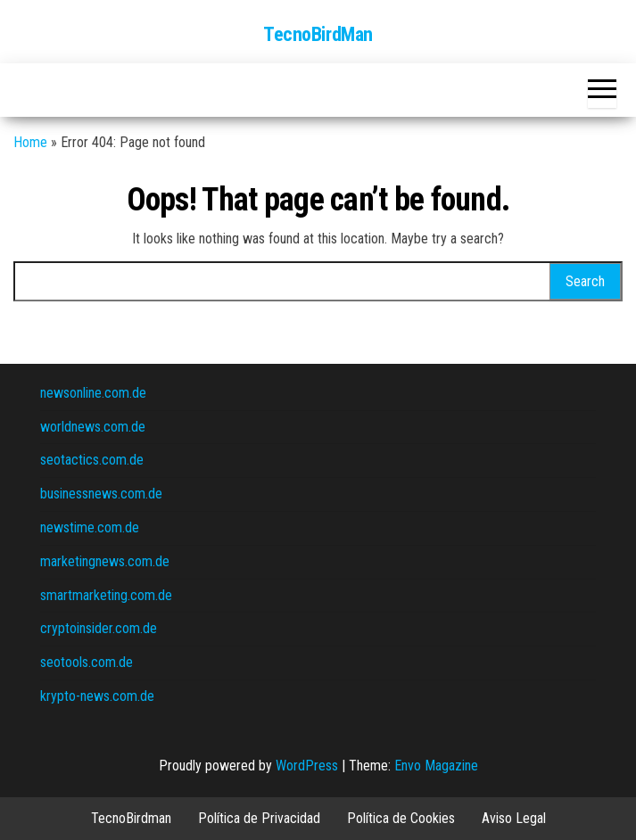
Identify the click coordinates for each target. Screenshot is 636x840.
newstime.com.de (90, 527)
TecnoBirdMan (318, 34)
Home (30, 142)
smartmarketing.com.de (106, 595)
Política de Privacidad (259, 818)
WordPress (307, 766)
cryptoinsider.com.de (99, 628)
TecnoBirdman (131, 818)
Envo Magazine (436, 766)
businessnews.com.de (101, 494)
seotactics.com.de (92, 460)
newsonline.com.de (93, 393)
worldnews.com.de (93, 427)
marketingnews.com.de (105, 561)
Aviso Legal (514, 818)
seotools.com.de (87, 662)
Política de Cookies (401, 818)
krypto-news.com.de (97, 696)
